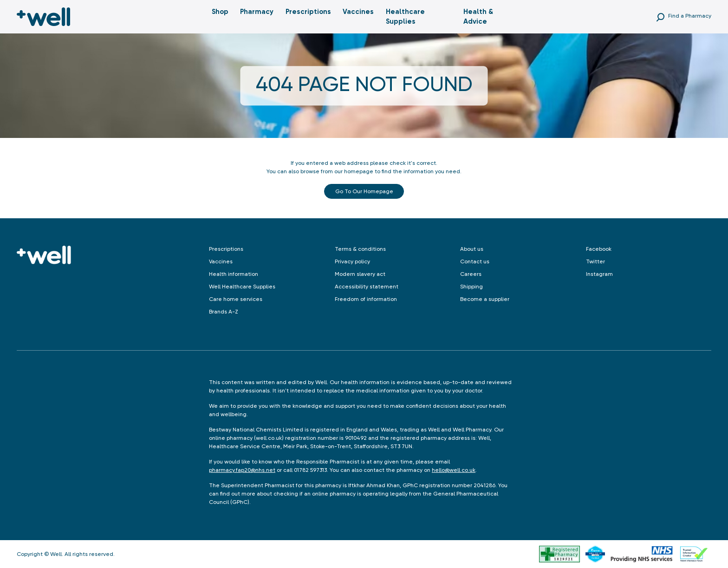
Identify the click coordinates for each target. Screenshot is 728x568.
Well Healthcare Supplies (242, 287)
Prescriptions (308, 12)
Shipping (471, 287)
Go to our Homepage (364, 191)
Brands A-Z (224, 312)
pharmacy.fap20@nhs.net (242, 470)
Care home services (236, 299)
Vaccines (358, 12)
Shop (220, 12)
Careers (471, 274)
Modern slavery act (360, 274)
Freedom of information (366, 299)
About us (472, 249)
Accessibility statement (367, 287)
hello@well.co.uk (454, 470)
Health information (234, 274)
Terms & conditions (360, 249)
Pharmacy (257, 12)
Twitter (595, 261)
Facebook (599, 249)
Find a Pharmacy (690, 16)
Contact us (475, 261)
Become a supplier (485, 299)
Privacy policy (352, 261)
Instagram (599, 274)
